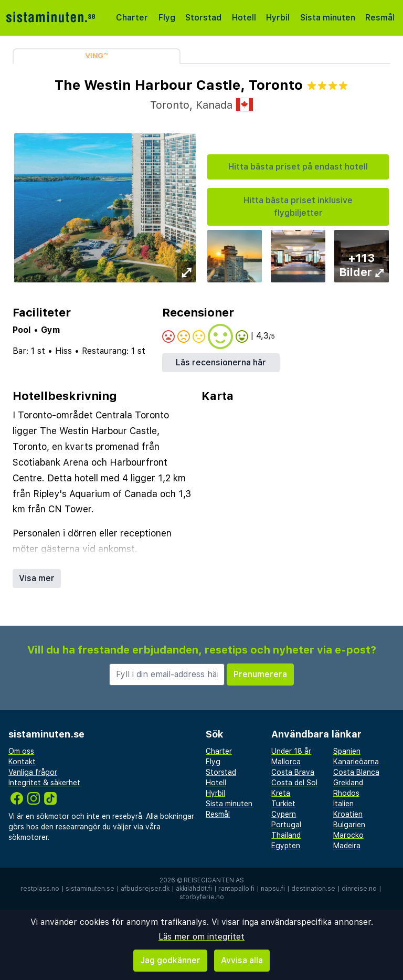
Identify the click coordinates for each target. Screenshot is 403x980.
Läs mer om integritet (201, 937)
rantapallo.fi (236, 889)
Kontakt (22, 762)
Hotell (244, 18)
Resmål (380, 18)
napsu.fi (273, 889)
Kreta (281, 793)
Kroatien (348, 814)
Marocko (348, 835)
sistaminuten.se (90, 889)
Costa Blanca (356, 772)
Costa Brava (293, 772)
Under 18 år (291, 751)
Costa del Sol (294, 783)
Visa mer (37, 578)
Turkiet (283, 804)
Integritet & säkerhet (44, 783)
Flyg (167, 18)
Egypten (286, 846)
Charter (132, 18)
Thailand (286, 835)
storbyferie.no (202, 897)
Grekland (348, 783)
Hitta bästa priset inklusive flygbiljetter (298, 207)
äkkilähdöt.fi (194, 889)
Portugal (286, 825)
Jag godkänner (170, 960)
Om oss (21, 751)
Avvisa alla (242, 960)
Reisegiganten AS (214, 880)
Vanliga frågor (33, 772)
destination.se (313, 889)
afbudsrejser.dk (145, 889)
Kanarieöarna (356, 762)
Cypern (284, 814)
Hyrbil (278, 18)
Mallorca (286, 762)
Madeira (347, 846)
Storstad (203, 18)
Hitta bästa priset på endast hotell (298, 167)
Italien (343, 804)
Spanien (347, 751)
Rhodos (346, 793)
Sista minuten (328, 18)
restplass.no (40, 889)
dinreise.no (359, 889)
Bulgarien (349, 825)
